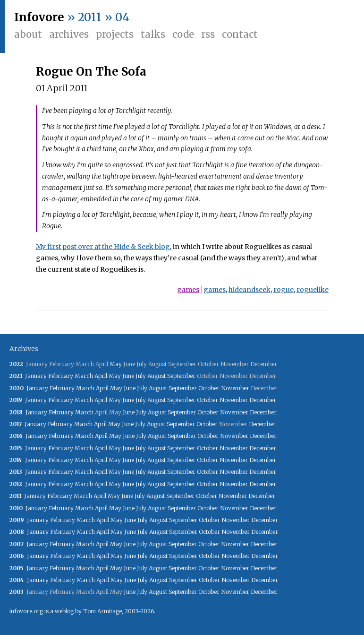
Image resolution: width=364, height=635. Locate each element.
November (235, 388)
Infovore (39, 17)
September (181, 376)
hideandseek (250, 290)
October (209, 388)
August (157, 376)
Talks (153, 34)
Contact (240, 34)
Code (183, 34)
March (84, 376)
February (61, 376)
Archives (69, 34)
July (141, 376)
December (263, 400)
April (101, 376)
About (28, 34)
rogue (284, 290)
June (128, 376)
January (36, 376)
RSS (208, 34)
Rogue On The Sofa (91, 72)
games (188, 290)
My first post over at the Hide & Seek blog (103, 247)
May (116, 364)
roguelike (313, 290)
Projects (115, 34)
